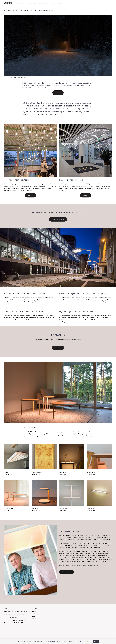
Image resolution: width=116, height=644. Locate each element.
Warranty (34, 609)
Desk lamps (63, 508)
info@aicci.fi (21, 614)
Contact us (61, 3)
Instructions (35, 611)
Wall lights (90, 508)
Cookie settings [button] (87, 641)
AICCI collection (43, 3)
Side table (35, 508)
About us (53, 3)
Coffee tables (8, 508)
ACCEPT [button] (96, 641)
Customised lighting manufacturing (26, 3)
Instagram (34, 616)
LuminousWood (37, 472)
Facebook (34, 614)
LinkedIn (34, 619)
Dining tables (91, 472)
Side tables (63, 472)
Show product (8, 474)
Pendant (7, 472)
